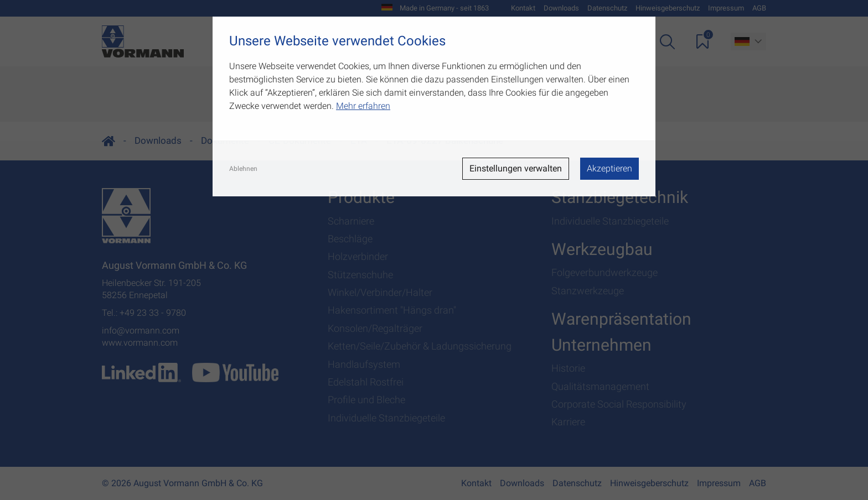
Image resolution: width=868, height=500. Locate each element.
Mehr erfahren (363, 106)
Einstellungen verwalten (516, 168)
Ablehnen (243, 169)
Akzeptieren (609, 168)
